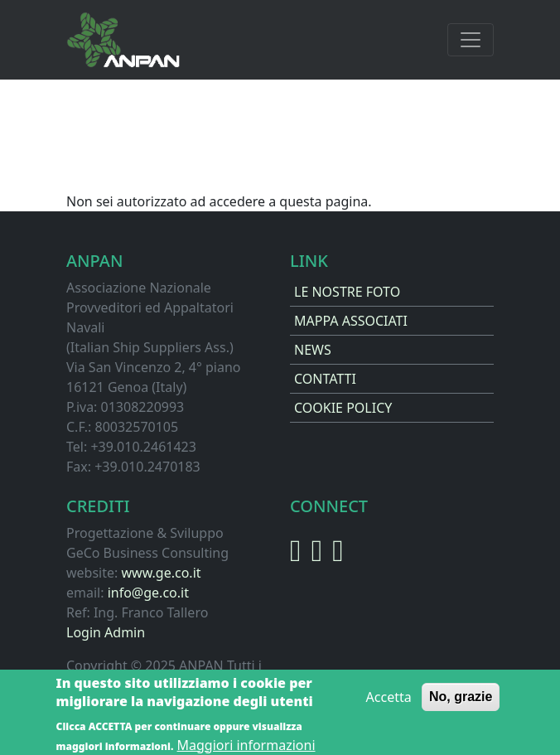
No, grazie (461, 701)
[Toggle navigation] (471, 40)
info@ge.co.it (148, 593)
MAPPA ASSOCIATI (351, 321)
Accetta (389, 701)
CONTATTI (325, 379)
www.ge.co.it (161, 573)
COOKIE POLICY (343, 408)
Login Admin (106, 632)
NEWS (313, 350)
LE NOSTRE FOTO (347, 292)
